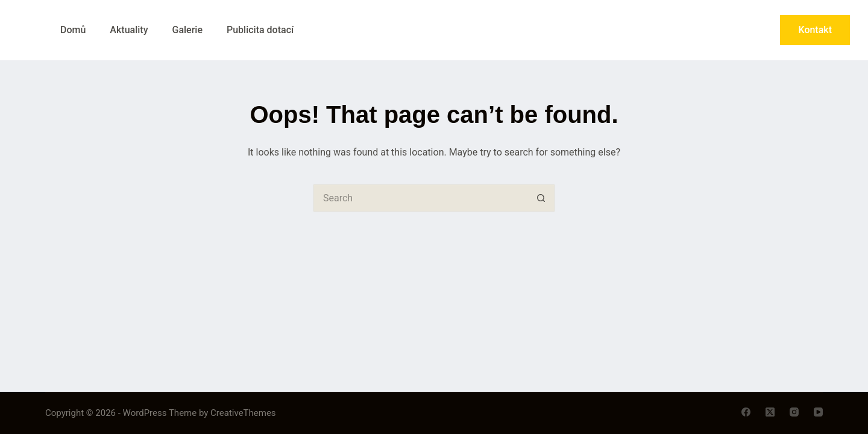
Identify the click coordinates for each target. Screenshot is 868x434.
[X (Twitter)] (770, 412)
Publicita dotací (260, 30)
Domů (73, 30)
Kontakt (815, 30)
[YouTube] (818, 412)
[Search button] (541, 198)
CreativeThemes (243, 413)
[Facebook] (746, 412)
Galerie (187, 30)
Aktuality (129, 30)
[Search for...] (420, 198)
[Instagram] (794, 412)
